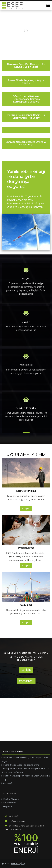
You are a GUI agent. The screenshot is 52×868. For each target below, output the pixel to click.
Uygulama (26, 605)
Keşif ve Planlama (26, 491)
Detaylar (26, 508)
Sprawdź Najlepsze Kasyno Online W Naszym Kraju (26, 143)
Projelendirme (26, 548)
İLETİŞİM (26, 670)
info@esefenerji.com (15, 821)
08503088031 (26, 681)
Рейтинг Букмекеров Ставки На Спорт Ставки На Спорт (26, 116)
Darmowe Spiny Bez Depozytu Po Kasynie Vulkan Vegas (26, 66)
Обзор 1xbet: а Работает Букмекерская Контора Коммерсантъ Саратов (26, 99)
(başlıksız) (8, 783)
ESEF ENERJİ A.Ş (18, 863)
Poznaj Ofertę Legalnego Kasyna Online (26, 82)
